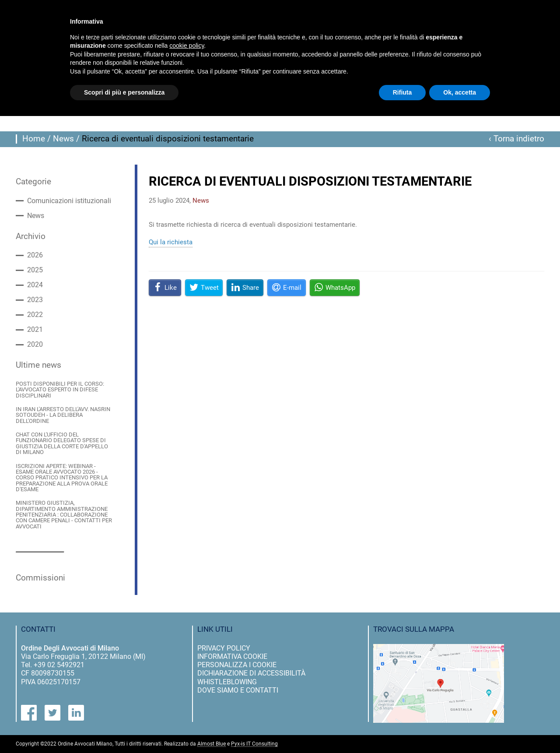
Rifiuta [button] (402, 92)
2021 (35, 330)
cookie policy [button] (187, 46)
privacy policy (224, 648)
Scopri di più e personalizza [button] (124, 92)
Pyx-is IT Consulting (254, 744)
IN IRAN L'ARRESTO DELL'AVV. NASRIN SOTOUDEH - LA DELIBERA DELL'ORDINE (63, 415)
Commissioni (40, 578)
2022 (35, 315)
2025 (35, 270)
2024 (35, 285)
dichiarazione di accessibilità (251, 673)
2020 (35, 345)
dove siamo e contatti (238, 690)
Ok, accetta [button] (460, 92)
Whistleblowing (227, 682)
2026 (35, 255)
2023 (35, 300)
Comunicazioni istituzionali (69, 201)
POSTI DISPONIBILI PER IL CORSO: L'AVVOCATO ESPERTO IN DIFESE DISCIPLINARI (60, 390)
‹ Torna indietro (516, 139)
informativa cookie (232, 656)
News (63, 139)
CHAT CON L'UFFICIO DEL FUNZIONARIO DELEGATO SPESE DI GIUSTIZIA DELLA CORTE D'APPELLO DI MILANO (62, 443)
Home (34, 139)
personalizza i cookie (237, 665)
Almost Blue (212, 744)
